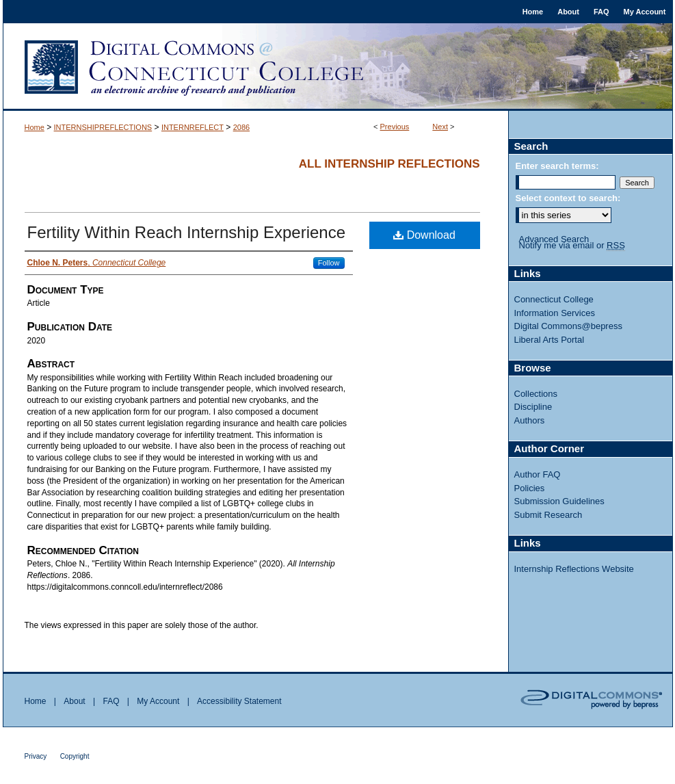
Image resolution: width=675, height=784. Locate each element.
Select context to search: (568, 198)
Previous (395, 127)
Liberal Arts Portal (550, 340)
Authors (530, 420)
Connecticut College (554, 299)
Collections (536, 394)
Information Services (555, 313)
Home (35, 127)
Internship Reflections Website (574, 569)
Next (440, 127)
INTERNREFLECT (193, 127)
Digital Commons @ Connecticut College (338, 67)
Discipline (533, 407)
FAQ (111, 701)
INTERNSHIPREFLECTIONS (103, 127)
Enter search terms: (557, 166)
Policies (530, 488)
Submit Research (548, 515)
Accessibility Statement (239, 701)
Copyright (75, 756)
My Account (158, 701)
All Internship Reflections (389, 164)
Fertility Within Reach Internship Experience (187, 232)
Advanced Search (554, 239)
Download (424, 235)
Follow (329, 263)
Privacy (36, 756)
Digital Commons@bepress (568, 326)
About (74, 701)
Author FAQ (538, 474)
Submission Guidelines (559, 501)
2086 (241, 127)
